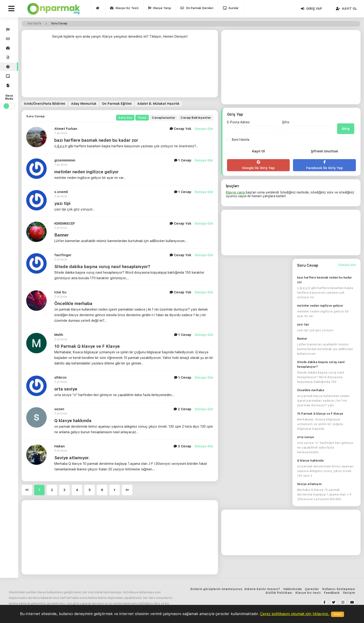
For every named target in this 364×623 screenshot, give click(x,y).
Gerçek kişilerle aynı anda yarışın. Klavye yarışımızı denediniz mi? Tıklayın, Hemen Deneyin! (120, 36)
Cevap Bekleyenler (196, 118)
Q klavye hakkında (310, 461)
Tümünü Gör (347, 265)
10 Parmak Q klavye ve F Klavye (320, 414)
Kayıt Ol (346, 9)
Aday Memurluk (83, 104)
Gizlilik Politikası (279, 593)
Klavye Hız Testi (124, 9)
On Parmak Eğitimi (117, 104)
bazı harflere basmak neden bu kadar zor (96, 140)
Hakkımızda (293, 589)
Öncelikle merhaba (73, 303)
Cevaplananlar (164, 118)
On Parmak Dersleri (197, 9)
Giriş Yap (311, 9)
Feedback (332, 593)
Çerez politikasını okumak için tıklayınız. (294, 614)
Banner (62, 235)
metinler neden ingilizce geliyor (86, 172)
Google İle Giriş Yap (258, 165)
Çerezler (312, 589)
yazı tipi (62, 203)
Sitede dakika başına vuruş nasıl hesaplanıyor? (102, 266)
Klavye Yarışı (160, 9)
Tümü (142, 118)
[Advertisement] (120, 69)
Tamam (338, 614)
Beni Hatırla (238, 140)
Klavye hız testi (308, 593)
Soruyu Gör (204, 129)
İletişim (349, 593)
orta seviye (306, 437)
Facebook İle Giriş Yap (324, 165)
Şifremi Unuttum (324, 151)
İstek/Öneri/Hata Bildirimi (45, 104)
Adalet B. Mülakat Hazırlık (158, 104)
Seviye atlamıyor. (310, 484)
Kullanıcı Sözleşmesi (339, 589)
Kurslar (231, 9)
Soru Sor (125, 118)
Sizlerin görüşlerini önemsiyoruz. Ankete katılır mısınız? (235, 589)
